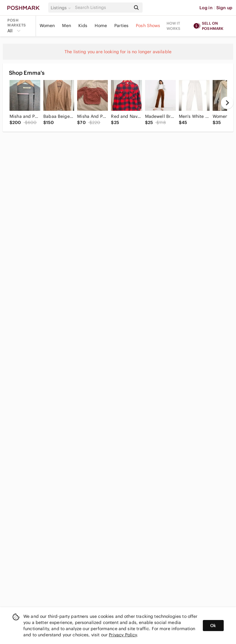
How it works (174, 26)
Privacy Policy (123, 635)
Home (101, 26)
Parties (121, 26)
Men (66, 26)
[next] (227, 103)
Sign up (224, 8)
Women (47, 26)
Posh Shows (148, 26)
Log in (206, 8)
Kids (83, 26)
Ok (213, 626)
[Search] (102, 8)
